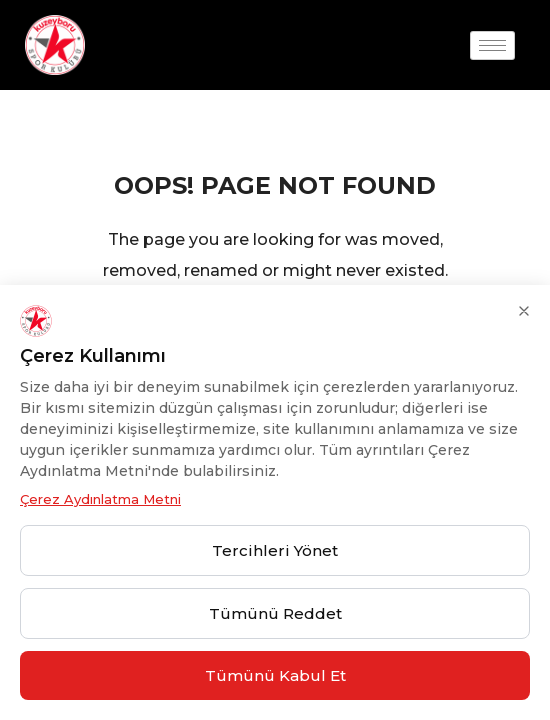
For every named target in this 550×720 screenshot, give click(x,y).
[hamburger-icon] (492, 45)
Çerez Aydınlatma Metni (100, 499)
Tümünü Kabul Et (275, 675)
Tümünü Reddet (275, 613)
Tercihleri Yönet (275, 550)
